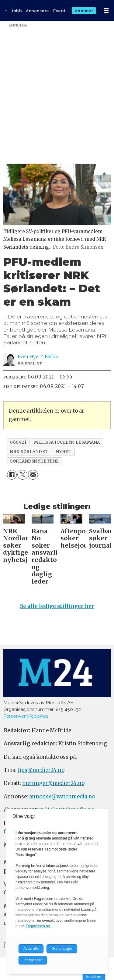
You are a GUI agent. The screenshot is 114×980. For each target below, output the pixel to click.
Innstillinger (94, 976)
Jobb (17, 11)
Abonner (84, 11)
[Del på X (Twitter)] (22, 475)
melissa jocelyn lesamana (67, 442)
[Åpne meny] (106, 11)
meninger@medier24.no (53, 783)
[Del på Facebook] (12, 475)
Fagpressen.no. (38, 926)
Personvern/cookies (26, 716)
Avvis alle (31, 949)
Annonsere (38, 11)
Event (59, 11)
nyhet (64, 452)
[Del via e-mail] (33, 475)
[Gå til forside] (6, 11)
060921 (18, 442)
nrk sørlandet (29, 452)
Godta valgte (62, 949)
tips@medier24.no (41, 770)
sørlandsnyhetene (35, 461)
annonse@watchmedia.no (62, 797)
